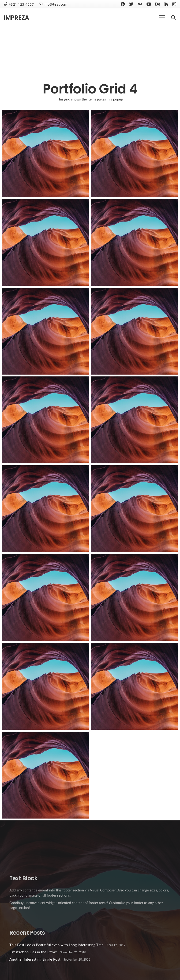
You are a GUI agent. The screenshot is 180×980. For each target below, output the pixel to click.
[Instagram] (174, 4)
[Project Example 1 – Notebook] (45, 242)
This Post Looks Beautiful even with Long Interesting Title (56, 945)
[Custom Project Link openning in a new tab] (45, 775)
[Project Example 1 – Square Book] (135, 154)
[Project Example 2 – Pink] (45, 597)
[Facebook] (123, 4)
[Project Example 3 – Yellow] (135, 509)
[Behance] (158, 4)
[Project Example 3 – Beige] (45, 420)
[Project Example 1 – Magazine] (45, 154)
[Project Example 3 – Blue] (45, 509)
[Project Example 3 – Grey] (135, 420)
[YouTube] (149, 4)
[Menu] (162, 18)
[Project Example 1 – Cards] (45, 331)
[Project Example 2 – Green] (135, 597)
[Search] (173, 18)
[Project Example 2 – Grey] (45, 686)
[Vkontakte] (140, 4)
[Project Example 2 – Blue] (135, 686)
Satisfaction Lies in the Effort (33, 952)
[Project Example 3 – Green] (135, 331)
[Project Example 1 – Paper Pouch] (135, 242)
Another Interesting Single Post (35, 959)
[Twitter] (131, 4)
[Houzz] (166, 4)
